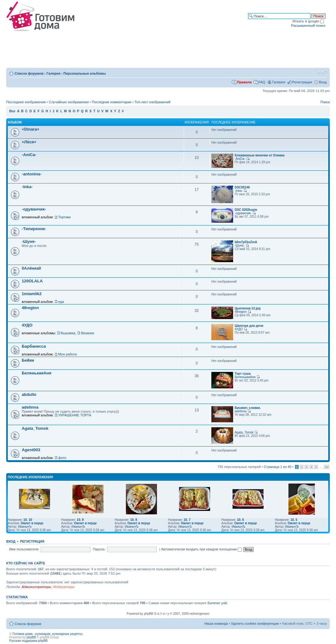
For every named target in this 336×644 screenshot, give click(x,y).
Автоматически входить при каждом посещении (201, 549)
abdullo (29, 394)
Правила (244, 82)
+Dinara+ (30, 129)
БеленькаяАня (37, 373)
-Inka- (27, 187)
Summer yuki (217, 603)
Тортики (64, 217)
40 (327, 467)
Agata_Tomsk (35, 428)
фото (62, 458)
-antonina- (32, 174)
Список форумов (29, 73)
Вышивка (68, 333)
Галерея (53, 73)
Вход (323, 82)
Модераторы (64, 587)
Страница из (278, 467)
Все (12, 111)
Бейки (28, 360)
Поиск (325, 102)
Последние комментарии (111, 102)
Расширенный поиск (308, 25)
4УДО (27, 325)
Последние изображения (26, 102)
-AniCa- (29, 155)
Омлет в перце (32, 523)
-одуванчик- (34, 209)
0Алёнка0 (31, 268)
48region (30, 308)
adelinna (30, 407)
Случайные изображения (69, 102)
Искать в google (308, 21)
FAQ (262, 82)
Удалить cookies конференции (255, 623)
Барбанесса (34, 346)
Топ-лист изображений (152, 102)
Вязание (87, 333)
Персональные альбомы (85, 73)
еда (61, 302)
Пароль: (99, 549)
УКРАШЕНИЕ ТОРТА (75, 415)
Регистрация (302, 82)
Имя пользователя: (24, 549)
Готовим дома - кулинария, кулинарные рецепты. (48, 634)
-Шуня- (29, 241)
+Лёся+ (29, 142)
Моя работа (67, 354)
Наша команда (216, 623)
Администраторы (36, 587)
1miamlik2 (32, 294)
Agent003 (31, 450)
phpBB (31, 637)
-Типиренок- (34, 229)
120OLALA (32, 281)
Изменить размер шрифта (322, 72)
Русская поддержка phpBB (28, 641)
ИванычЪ (25, 527)
